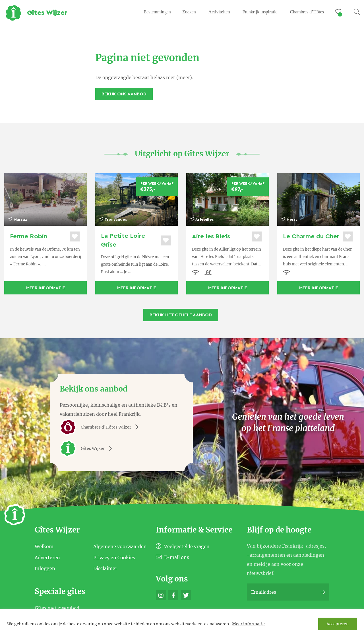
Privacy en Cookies (114, 557)
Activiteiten (219, 12)
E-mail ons (172, 557)
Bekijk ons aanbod (124, 94)
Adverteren (47, 557)
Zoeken (189, 12)
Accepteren (338, 624)
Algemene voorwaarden (120, 546)
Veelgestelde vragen (183, 546)
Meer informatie (248, 624)
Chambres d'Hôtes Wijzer (101, 427)
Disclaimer (105, 568)
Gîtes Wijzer (88, 448)
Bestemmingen (157, 12)
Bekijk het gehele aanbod (181, 315)
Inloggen (45, 568)
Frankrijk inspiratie (260, 12)
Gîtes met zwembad (57, 608)
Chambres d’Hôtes (307, 12)
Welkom (44, 546)
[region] (182, 622)
